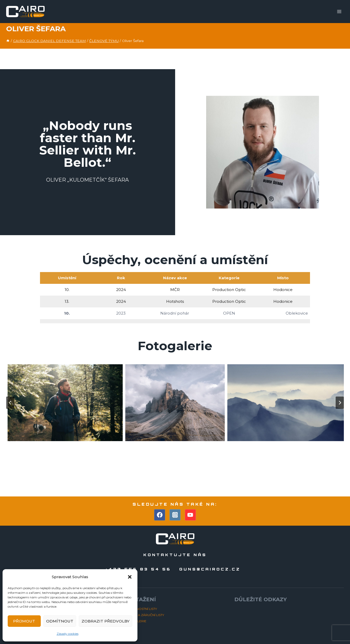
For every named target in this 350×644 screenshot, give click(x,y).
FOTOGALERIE (135, 621)
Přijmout (24, 621)
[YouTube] (191, 515)
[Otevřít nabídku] (339, 11)
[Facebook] (160, 515)
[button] (130, 577)
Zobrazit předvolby (106, 621)
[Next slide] (340, 403)
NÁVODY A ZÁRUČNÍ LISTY (144, 615)
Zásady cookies (68, 634)
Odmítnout (60, 621)
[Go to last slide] (10, 403)
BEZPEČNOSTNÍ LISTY (140, 609)
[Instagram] (175, 515)
